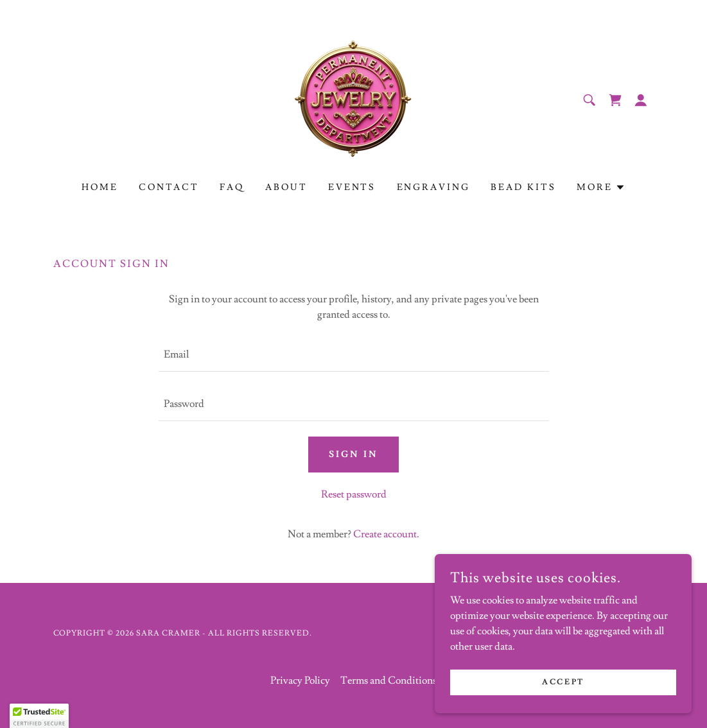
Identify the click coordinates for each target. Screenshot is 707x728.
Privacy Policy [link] (300, 680)
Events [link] (352, 187)
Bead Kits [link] (523, 187)
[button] (641, 100)
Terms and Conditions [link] (388, 680)
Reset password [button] (354, 494)
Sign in (353, 455)
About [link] (286, 187)
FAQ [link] (232, 187)
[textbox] (354, 355)
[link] (353, 98)
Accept (563, 682)
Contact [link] (169, 187)
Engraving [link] (434, 187)
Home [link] (100, 187)
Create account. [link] (386, 534)
